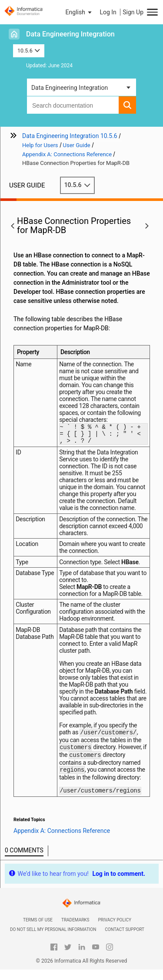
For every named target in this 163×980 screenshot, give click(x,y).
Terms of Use (38, 930)
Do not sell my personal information (53, 940)
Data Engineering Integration (70, 34)
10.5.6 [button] (29, 51)
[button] (80, 12)
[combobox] (73, 105)
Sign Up (133, 12)
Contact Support (125, 940)
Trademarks (75, 930)
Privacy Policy (115, 930)
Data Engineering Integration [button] (70, 88)
